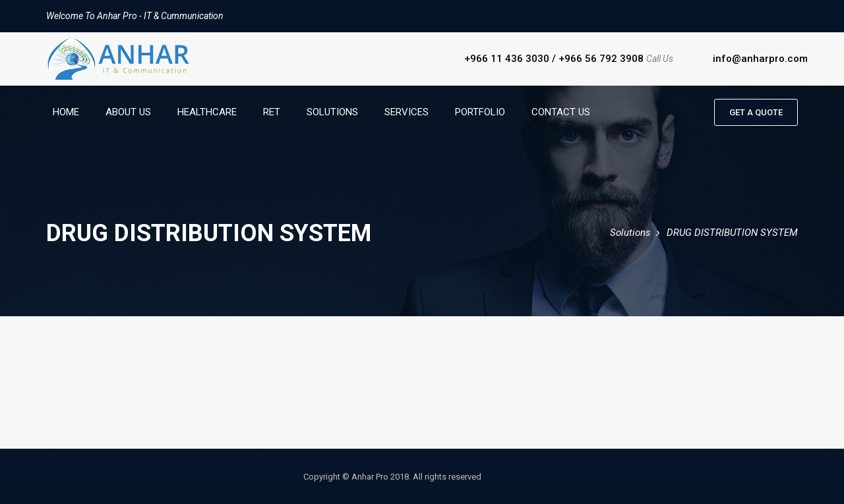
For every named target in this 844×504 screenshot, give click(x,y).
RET (272, 112)
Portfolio (480, 112)
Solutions (332, 112)
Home (66, 112)
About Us (128, 112)
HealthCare (207, 112)
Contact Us (561, 112)
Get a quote (756, 112)
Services (407, 112)
